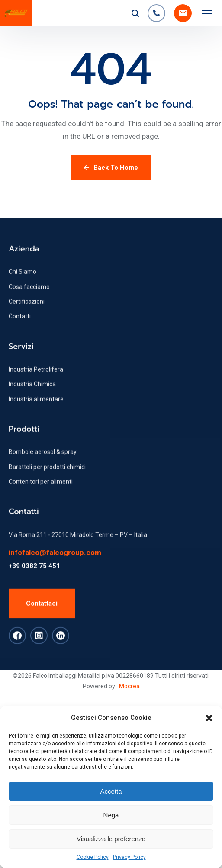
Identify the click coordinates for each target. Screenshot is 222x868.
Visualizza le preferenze (111, 839)
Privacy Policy (129, 857)
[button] (209, 718)
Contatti (20, 352)
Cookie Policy (93, 857)
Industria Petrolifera (36, 405)
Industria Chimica (32, 420)
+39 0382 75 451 (34, 601)
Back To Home (111, 168)
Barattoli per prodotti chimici (47, 502)
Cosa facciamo (29, 322)
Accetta (111, 791)
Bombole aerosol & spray (43, 487)
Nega (111, 815)
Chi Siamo (23, 307)
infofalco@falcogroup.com (55, 588)
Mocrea (129, 686)
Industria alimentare (36, 435)
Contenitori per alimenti (41, 517)
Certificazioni (27, 337)
